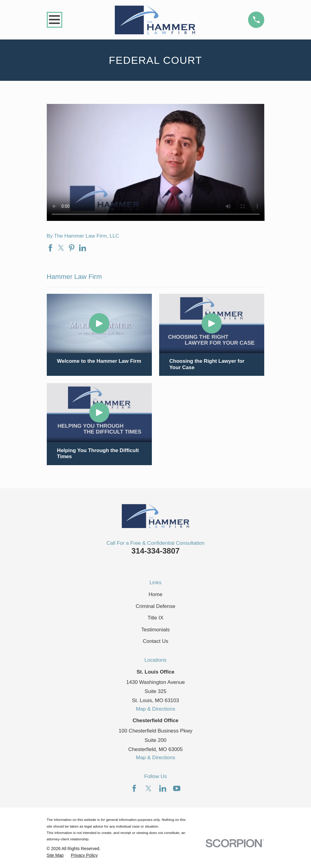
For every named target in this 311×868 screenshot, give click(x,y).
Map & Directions (155, 709)
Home (155, 594)
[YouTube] (177, 788)
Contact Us (155, 641)
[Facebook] (134, 788)
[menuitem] (55, 856)
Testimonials (155, 630)
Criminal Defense (155, 606)
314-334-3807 (156, 551)
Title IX (155, 618)
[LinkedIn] (163, 788)
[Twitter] (149, 788)
